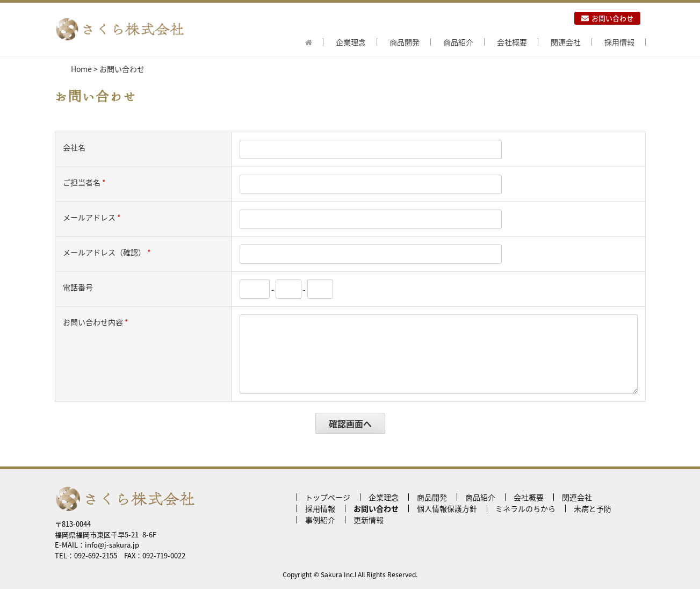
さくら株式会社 (119, 30)
